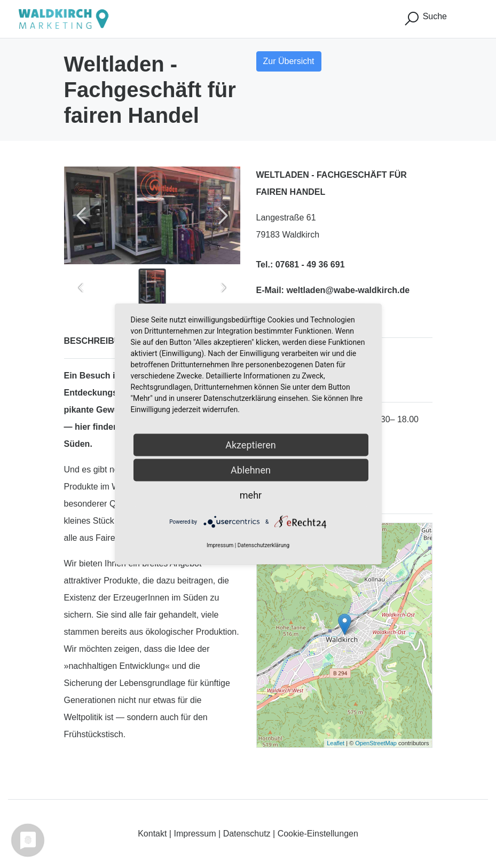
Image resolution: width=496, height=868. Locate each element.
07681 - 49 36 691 (310, 265)
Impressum (195, 834)
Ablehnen (251, 470)
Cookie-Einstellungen (318, 834)
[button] (152, 288)
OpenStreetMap (376, 743)
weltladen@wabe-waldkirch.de (348, 290)
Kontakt (152, 834)
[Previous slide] (81, 216)
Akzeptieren (251, 445)
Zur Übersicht (289, 61)
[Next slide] (223, 216)
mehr (251, 495)
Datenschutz (247, 834)
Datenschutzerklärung (263, 545)
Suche (425, 19)
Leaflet (336, 743)
